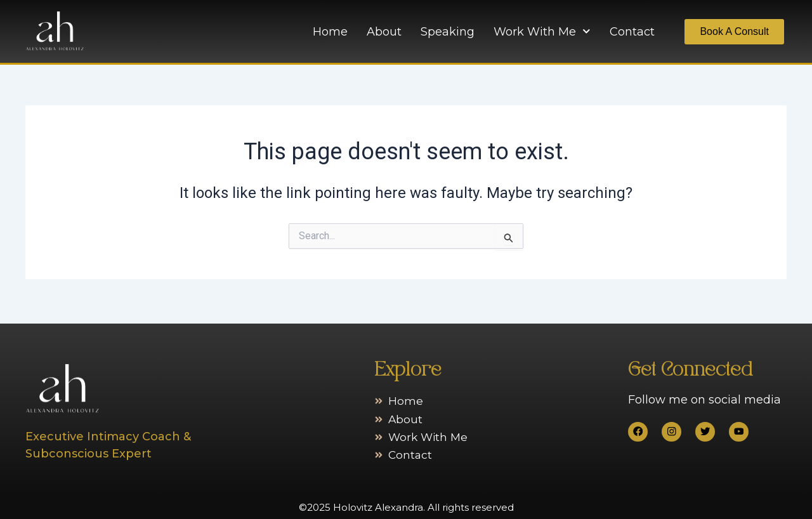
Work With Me (542, 31)
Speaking (448, 32)
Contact (632, 32)
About (384, 32)
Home (330, 32)
